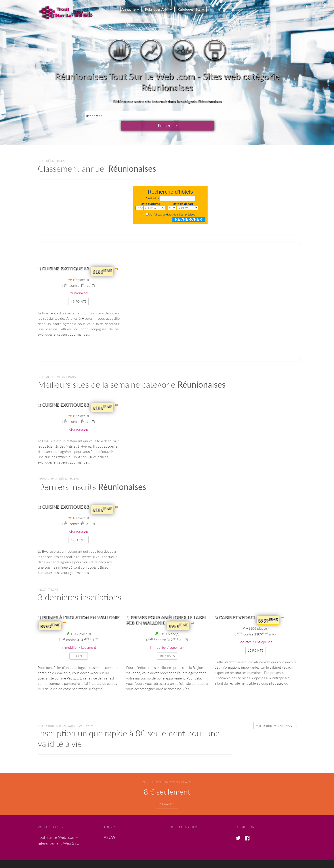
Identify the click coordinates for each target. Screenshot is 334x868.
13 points (167, 646)
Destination (152, 188)
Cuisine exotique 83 (66, 258)
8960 (50, 615)
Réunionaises (79, 283)
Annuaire (128, 9)
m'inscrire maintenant (275, 715)
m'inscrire (167, 794)
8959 (268, 610)
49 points (79, 291)
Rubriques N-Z (191, 9)
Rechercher (189, 209)
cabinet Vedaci (237, 607)
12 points (255, 640)
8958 (178, 615)
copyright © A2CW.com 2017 (170, 859)
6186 (102, 261)
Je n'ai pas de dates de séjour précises (172, 204)
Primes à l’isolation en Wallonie (81, 607)
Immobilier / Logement (79, 637)
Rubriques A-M (157, 9)
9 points (79, 646)
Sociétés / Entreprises (255, 631)
